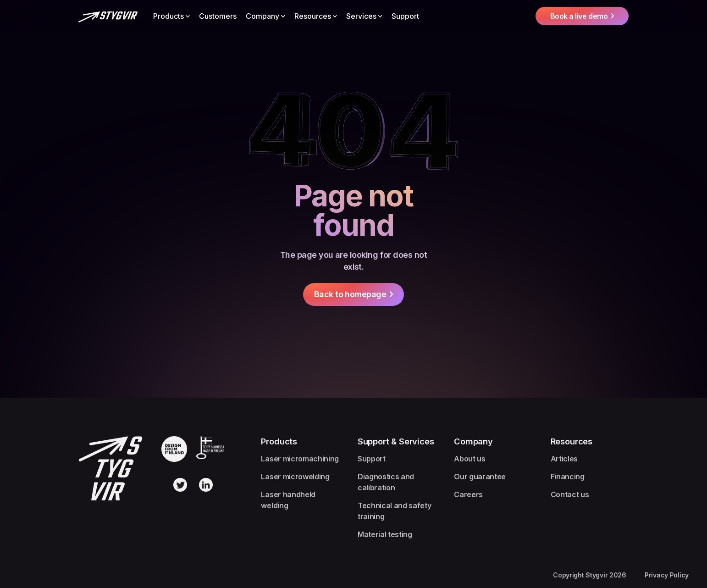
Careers (468, 494)
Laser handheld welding (288, 500)
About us (469, 459)
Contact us (570, 494)
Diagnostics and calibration (386, 482)
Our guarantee (480, 477)
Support (405, 16)
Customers (218, 16)
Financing (568, 477)
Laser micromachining (300, 459)
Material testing (385, 534)
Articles (564, 459)
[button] (171, 16)
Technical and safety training (395, 511)
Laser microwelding (295, 477)
